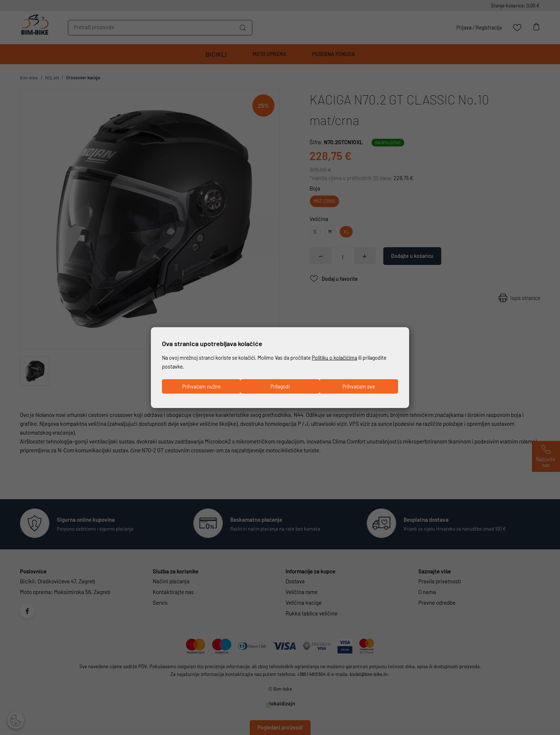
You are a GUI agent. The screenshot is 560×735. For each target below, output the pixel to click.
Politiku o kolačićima (347, 357)
